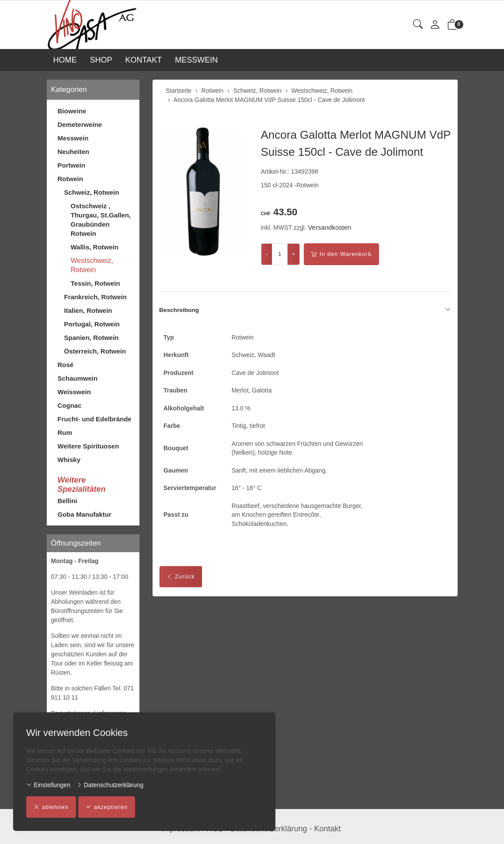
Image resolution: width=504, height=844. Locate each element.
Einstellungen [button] (48, 785)
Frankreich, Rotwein (96, 297)
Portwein (71, 165)
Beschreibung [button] (305, 310)
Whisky (69, 460)
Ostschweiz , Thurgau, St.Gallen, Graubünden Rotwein (101, 220)
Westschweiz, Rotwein (92, 265)
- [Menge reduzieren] (267, 254)
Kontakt (328, 829)
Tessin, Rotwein (96, 283)
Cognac (70, 405)
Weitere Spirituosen (89, 446)
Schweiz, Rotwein (92, 192)
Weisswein (74, 392)
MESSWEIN (196, 60)
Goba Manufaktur (85, 514)
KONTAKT (144, 60)
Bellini (68, 501)
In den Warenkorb (341, 254)
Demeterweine (80, 124)
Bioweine (72, 111)
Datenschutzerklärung (110, 785)
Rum (65, 433)
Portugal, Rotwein (92, 324)
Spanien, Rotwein (92, 338)
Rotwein (70, 179)
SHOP (101, 60)
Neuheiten (74, 152)
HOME (65, 60)
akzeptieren (107, 807)
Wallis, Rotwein (95, 247)
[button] (418, 25)
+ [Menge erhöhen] (294, 254)
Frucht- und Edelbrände (95, 419)
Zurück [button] (181, 580)
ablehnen (51, 807)
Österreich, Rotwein (95, 351)
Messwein (73, 138)
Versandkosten (329, 227)
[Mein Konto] (435, 25)
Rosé (66, 365)
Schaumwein (78, 378)
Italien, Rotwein (88, 310)
